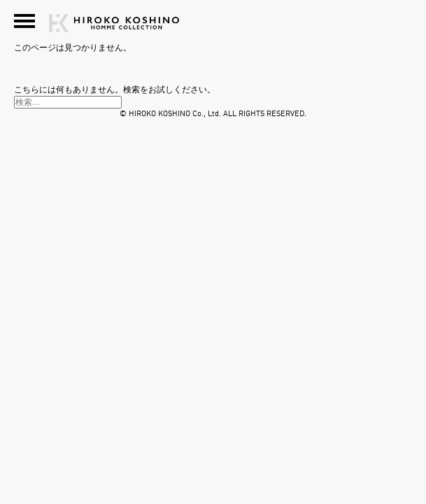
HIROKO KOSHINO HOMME (347, 29)
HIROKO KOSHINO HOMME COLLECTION (114, 29)
